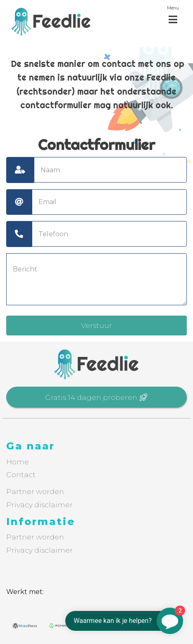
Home (18, 462)
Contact (21, 474)
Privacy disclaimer (39, 505)
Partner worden (35, 491)
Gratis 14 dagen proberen (96, 397)
